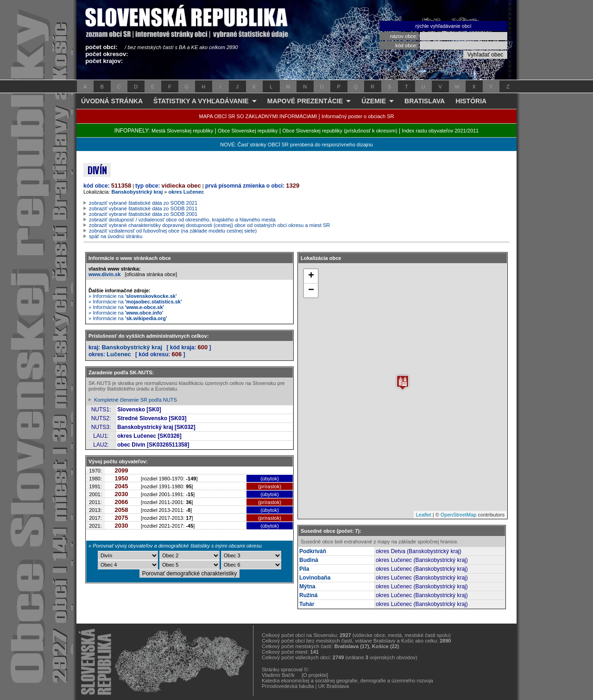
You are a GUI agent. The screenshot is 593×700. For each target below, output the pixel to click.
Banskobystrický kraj (137, 192)
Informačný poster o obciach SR (358, 116)
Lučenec (119, 354)
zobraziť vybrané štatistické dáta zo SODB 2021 (143, 203)
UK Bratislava (334, 686)
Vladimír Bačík (278, 675)
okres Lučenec (186, 192)
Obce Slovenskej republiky (248, 131)
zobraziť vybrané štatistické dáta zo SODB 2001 (143, 214)
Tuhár (307, 604)
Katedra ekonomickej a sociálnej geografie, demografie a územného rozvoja (347, 681)
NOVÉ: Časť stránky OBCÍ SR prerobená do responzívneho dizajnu (296, 145)
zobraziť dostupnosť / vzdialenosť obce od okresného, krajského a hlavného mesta (182, 220)
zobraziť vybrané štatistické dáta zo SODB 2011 (143, 208)
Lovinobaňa (315, 578)
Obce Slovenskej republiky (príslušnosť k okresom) (340, 131)
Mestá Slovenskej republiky (182, 131)
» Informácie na (133, 296)
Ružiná (308, 595)
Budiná (309, 560)
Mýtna (307, 586)
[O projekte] (315, 675)
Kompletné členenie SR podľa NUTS (136, 400)
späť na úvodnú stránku (116, 236)
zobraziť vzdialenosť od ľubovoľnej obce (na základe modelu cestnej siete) (173, 231)
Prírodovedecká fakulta (288, 686)
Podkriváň (313, 551)
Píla (304, 569)
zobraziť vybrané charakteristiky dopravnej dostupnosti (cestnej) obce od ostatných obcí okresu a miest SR (209, 225)
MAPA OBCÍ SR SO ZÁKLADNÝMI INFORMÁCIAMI (258, 116)
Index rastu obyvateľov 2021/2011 (440, 131)
